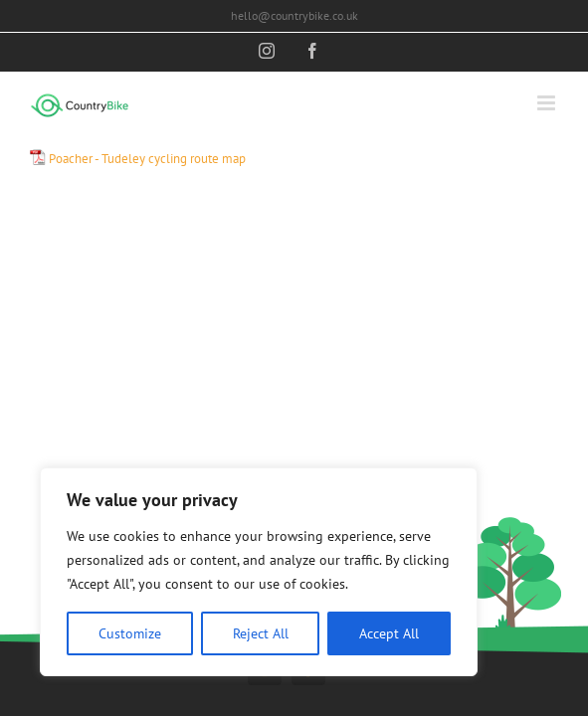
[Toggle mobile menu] (548, 103)
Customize (130, 633)
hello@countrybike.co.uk (294, 15)
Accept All (389, 633)
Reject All (261, 633)
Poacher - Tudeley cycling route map (147, 159)
